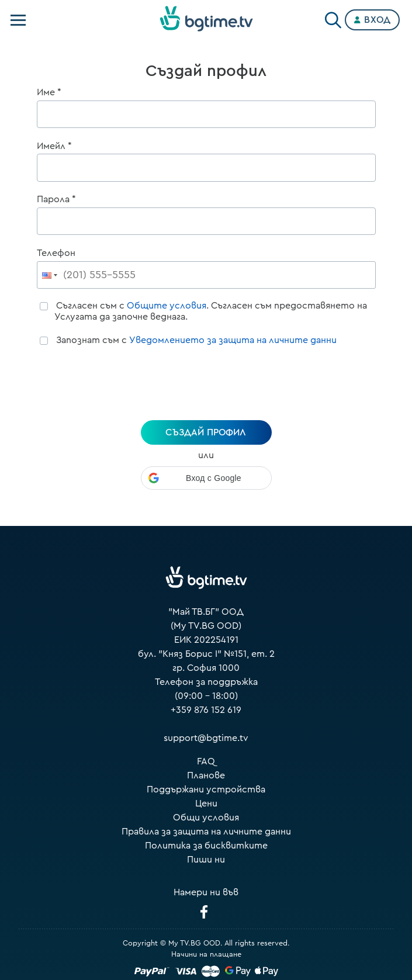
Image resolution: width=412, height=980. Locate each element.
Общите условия (167, 306)
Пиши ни (206, 860)
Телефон (56, 253)
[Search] (333, 18)
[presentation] (206, 385)
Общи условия (206, 818)
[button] (206, 478)
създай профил (206, 432)
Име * (49, 92)
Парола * (56, 199)
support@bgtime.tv (206, 738)
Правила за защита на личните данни (206, 832)
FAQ (206, 761)
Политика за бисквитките (206, 846)
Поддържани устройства (206, 789)
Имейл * (54, 146)
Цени (206, 804)
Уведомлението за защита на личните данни (233, 340)
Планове (206, 775)
